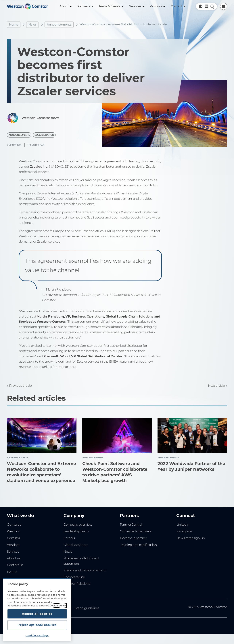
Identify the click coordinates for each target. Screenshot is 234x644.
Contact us (15, 565)
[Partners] (85, 6)
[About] (66, 6)
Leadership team (76, 531)
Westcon (14, 531)
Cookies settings (37, 635)
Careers (69, 538)
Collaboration (44, 135)
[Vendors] (157, 6)
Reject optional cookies (37, 625)
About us (14, 558)
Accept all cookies (37, 614)
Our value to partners (136, 531)
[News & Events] (111, 6)
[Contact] (178, 6)
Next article (216, 386)
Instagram (184, 531)
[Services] (137, 6)
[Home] (27, 6)
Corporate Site (74, 577)
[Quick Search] (212, 6)
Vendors (13, 545)
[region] (37, 610)
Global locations (75, 545)
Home (14, 25)
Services (13, 552)
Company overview (78, 525)
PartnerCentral (131, 525)
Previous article (20, 386)
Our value (14, 525)
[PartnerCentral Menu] (224, 6)
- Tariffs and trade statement (85, 570)
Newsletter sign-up (190, 538)
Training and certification (138, 545)
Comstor (14, 538)
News (32, 25)
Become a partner (134, 538)
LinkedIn (183, 525)
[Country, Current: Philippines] (206, 6)
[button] (201, 6)
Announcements (59, 25)
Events (12, 572)
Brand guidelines (87, 608)
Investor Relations (77, 584)
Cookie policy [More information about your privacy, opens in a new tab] (58, 606)
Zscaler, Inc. (39, 167)
